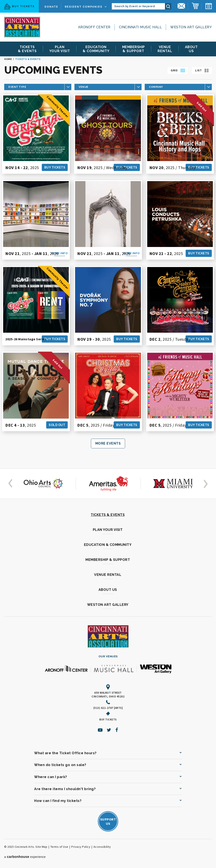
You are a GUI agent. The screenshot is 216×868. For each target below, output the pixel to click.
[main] (108, 260)
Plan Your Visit (108, 530)
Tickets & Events (108, 515)
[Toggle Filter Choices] (38, 87)
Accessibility (102, 847)
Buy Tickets (19, 6)
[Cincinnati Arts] (22, 27)
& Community (96, 49)
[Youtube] (100, 730)
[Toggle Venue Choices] (108, 87)
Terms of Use (59, 847)
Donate (51, 7)
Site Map (41, 847)
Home (8, 59)
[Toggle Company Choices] (178, 87)
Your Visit (60, 49)
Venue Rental (108, 575)
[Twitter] (109, 730)
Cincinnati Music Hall (140, 27)
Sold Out (57, 425)
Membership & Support (108, 560)
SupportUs (108, 821)
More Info (59, 253)
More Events (108, 443)
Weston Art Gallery (191, 27)
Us (191, 49)
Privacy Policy (81, 847)
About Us (108, 590)
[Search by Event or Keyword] (138, 6)
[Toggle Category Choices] (38, 87)
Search (168, 6)
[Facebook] (117, 730)
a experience (25, 857)
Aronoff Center (94, 27)
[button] (11, 484)
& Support (134, 49)
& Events (27, 49)
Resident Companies (84, 7)
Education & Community (108, 545)
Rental (165, 49)
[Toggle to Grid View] (178, 71)
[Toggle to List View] (202, 71)
